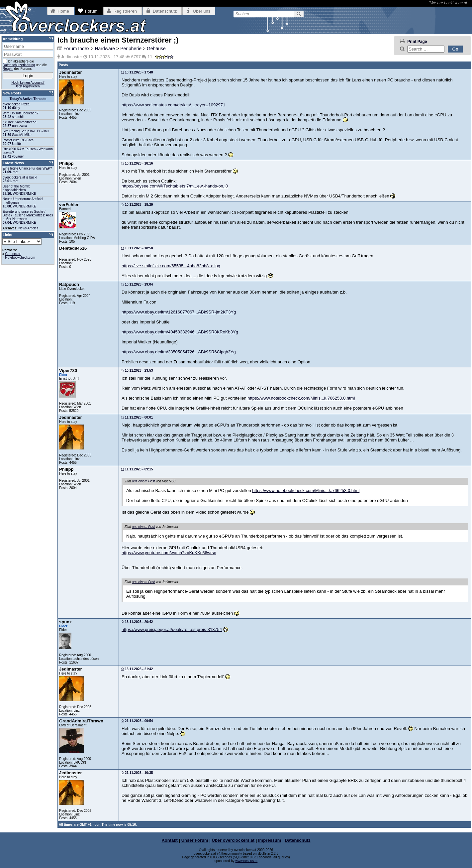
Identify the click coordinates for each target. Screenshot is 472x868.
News (22, 228)
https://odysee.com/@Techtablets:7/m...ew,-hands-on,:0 (175, 186)
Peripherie (131, 49)
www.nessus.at (247, 861)
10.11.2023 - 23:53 (137, 371)
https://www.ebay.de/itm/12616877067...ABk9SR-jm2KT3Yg (179, 312)
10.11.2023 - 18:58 (137, 248)
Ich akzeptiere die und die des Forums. (25, 65)
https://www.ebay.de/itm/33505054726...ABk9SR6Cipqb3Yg (179, 352)
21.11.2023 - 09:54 (137, 721)
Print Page (417, 42)
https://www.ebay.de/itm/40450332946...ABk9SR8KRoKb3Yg (180, 332)
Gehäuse (156, 49)
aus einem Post (143, 481)
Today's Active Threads (28, 99)
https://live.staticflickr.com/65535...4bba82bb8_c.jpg (171, 266)
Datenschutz (297, 840)
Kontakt (169, 840)
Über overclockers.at (233, 840)
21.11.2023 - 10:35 (137, 773)
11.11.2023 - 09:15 (137, 469)
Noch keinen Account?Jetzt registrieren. (28, 84)
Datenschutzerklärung (19, 65)
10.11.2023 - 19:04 (137, 284)
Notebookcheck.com (20, 257)
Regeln (8, 69)
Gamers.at (13, 254)
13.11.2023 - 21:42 (137, 669)
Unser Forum (195, 840)
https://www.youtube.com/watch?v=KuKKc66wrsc (169, 553)
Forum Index (77, 49)
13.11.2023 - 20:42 (137, 622)
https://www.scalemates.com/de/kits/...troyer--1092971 (173, 105)
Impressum (270, 840)
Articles (33, 228)
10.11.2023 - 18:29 (137, 205)
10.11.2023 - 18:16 (137, 163)
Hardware (105, 49)
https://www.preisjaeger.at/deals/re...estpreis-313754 (172, 629)
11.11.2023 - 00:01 (137, 417)
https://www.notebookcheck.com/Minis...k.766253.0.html (301, 398)
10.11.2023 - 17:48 (137, 72)
